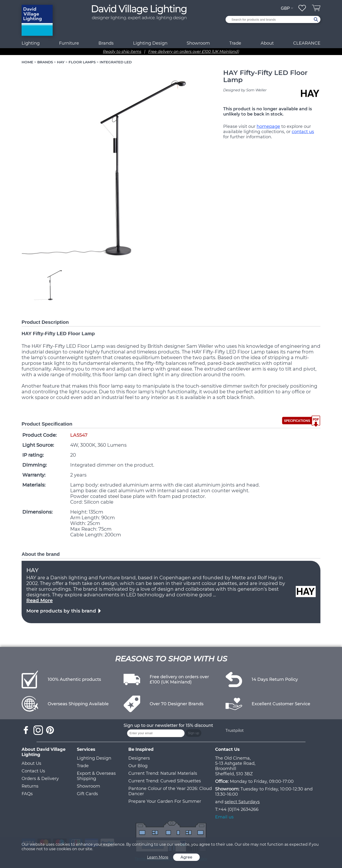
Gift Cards (87, 794)
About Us (31, 763)
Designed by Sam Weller (245, 90)
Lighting (31, 43)
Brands (106, 43)
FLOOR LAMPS (82, 62)
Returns (30, 786)
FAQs (27, 794)
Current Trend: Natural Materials (163, 773)
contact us (303, 132)
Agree (186, 857)
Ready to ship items (122, 52)
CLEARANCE (307, 43)
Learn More (158, 857)
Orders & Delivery (40, 779)
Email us (224, 817)
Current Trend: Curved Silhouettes (165, 781)
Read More (39, 600)
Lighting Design (94, 758)
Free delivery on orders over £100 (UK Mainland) (194, 52)
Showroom (198, 43)
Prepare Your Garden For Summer (165, 801)
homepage (268, 126)
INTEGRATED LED (116, 62)
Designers (139, 758)
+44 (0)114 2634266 (238, 809)
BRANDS (45, 62)
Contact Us (33, 771)
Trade (83, 766)
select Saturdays (242, 802)
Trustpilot (235, 731)
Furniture (69, 43)
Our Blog (138, 766)
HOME (27, 62)
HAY (61, 62)
